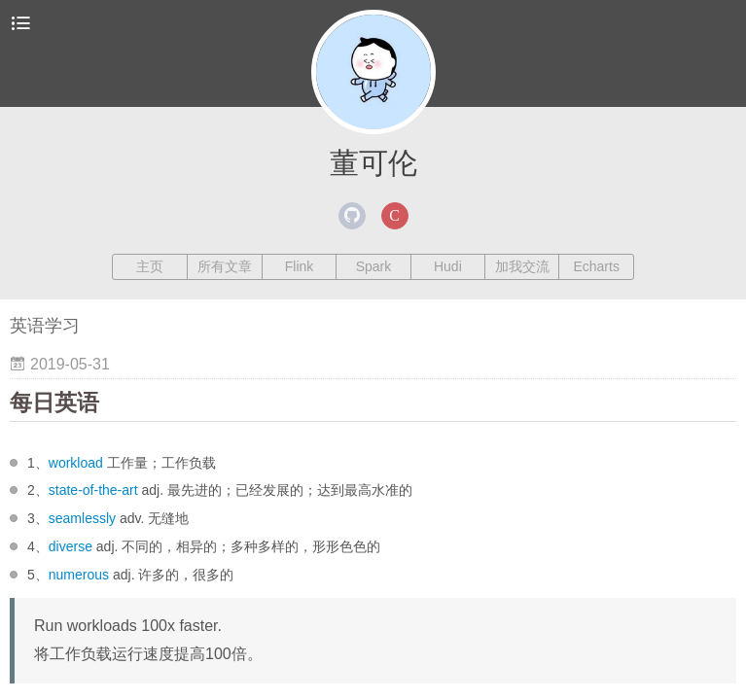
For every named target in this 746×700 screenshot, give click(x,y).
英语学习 (45, 326)
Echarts (596, 266)
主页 (150, 266)
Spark (374, 266)
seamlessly (82, 518)
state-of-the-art (93, 490)
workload (76, 463)
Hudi (448, 266)
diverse (71, 546)
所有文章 (225, 266)
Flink (300, 266)
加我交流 (522, 266)
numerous (79, 575)
